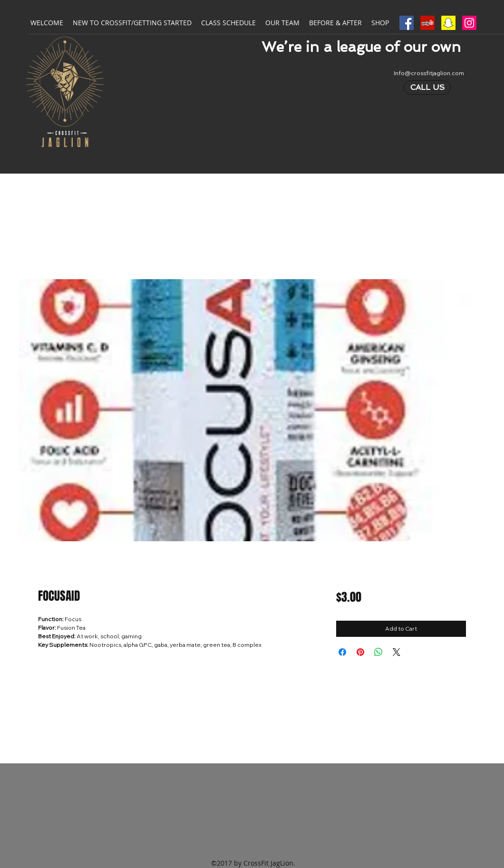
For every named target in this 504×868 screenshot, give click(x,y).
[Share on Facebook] (342, 652)
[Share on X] (397, 652)
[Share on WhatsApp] (378, 652)
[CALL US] (427, 88)
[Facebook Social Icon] (407, 23)
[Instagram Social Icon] (469, 23)
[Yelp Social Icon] (427, 23)
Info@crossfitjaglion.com (429, 73)
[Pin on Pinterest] (360, 652)
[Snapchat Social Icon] (448, 23)
